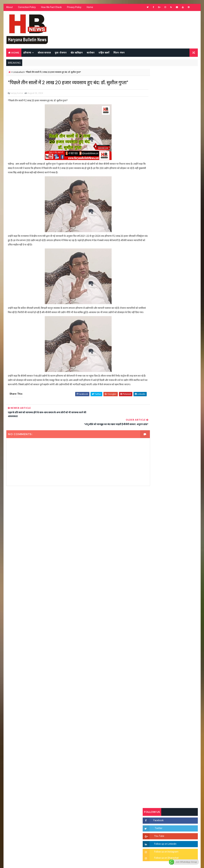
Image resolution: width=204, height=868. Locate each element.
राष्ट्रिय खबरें (104, 53)
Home (90, 8)
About (9, 8)
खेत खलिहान (77, 53)
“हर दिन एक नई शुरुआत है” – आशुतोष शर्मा (177, 420)
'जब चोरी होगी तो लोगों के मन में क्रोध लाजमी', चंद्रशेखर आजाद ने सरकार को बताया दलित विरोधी (178, 395)
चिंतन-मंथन (119, 53)
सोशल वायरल (44, 53)
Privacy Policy (74, 8)
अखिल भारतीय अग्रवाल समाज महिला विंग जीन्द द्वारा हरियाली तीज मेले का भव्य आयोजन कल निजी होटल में (178, 437)
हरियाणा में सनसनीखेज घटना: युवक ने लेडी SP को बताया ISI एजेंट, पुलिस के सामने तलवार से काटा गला (178, 409)
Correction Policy (27, 8)
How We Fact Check (51, 8)
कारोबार (90, 53)
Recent (152, 322)
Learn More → (18, 770)
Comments (189, 322)
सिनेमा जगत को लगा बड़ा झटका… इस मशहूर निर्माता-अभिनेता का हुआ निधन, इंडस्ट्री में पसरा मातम (178, 477)
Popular (171, 322)
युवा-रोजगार (61, 53)
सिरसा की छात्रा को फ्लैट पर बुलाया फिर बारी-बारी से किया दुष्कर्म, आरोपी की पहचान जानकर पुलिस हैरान (178, 381)
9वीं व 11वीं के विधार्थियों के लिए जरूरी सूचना (178, 461)
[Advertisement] (71, 534)
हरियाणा (27, 53)
